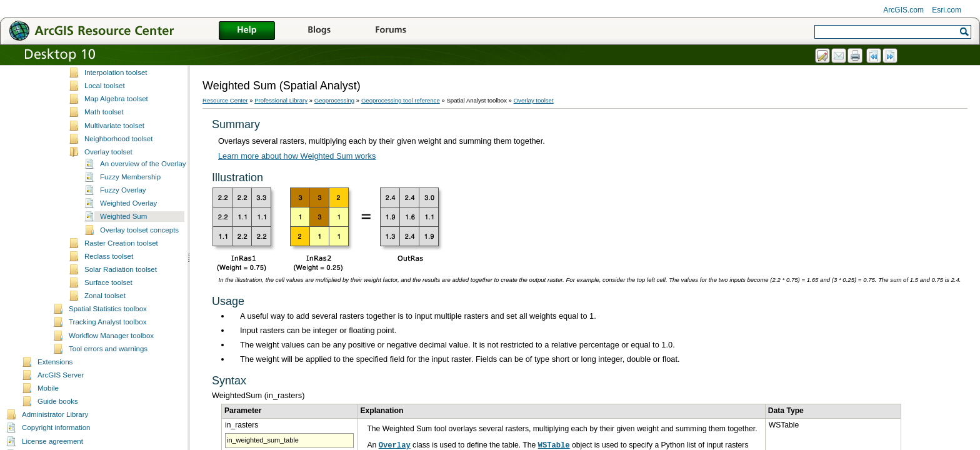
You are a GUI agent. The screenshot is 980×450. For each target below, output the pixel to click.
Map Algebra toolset (116, 213)
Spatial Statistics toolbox (108, 423)
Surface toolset (108, 397)
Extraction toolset (112, 134)
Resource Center (225, 100)
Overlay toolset (108, 266)
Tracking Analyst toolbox (107, 436)
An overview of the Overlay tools (152, 278)
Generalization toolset (119, 147)
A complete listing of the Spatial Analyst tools (156, 68)
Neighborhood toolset (118, 253)
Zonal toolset (105, 410)
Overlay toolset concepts (139, 344)
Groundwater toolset (117, 161)
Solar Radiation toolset (121, 384)
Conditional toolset (114, 94)
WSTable (554, 446)
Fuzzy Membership (130, 291)
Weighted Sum (123, 331)
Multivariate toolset (114, 240)
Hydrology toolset (112, 174)
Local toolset (105, 200)
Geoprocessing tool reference (401, 100)
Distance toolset (110, 121)
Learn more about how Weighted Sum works (297, 156)
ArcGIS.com (903, 10)
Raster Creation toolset (121, 357)
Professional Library (281, 100)
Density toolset (108, 107)
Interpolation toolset (116, 187)
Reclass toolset (109, 371)
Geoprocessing (335, 100)
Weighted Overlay (128, 317)
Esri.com (947, 10)
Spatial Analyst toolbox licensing (136, 81)
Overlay (395, 446)
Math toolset (104, 226)
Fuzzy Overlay (123, 304)
